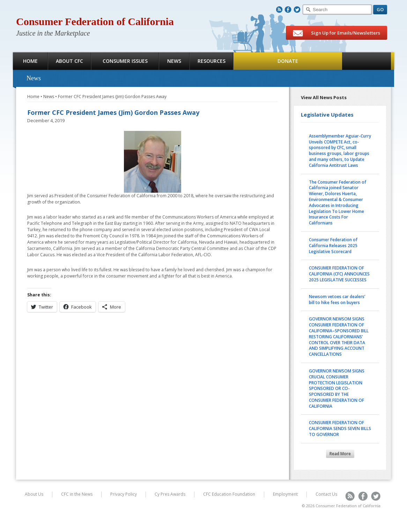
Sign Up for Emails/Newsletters (336, 33)
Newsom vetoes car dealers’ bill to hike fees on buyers (337, 300)
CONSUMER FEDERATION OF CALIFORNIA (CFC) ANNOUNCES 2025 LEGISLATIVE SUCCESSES (339, 274)
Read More (340, 454)
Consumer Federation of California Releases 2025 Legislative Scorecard (333, 246)
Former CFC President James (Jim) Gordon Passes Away (112, 97)
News (174, 61)
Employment (285, 494)
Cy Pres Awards (170, 494)
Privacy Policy (124, 494)
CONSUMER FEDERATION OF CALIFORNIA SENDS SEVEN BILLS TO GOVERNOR (340, 428)
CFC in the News (77, 494)
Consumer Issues (125, 61)
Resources (212, 61)
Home (30, 61)
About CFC (69, 61)
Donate (288, 61)
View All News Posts (324, 97)
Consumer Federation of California (95, 21)
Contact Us (326, 494)
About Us (34, 494)
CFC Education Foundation (229, 494)
